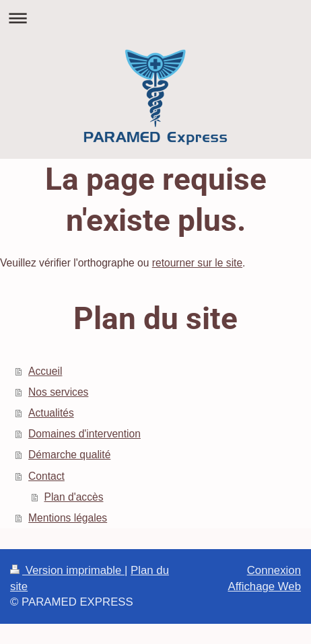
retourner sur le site (197, 263)
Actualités (51, 413)
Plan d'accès (74, 497)
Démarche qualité (69, 455)
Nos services (58, 392)
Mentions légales (68, 518)
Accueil (45, 371)
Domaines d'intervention (84, 434)
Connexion (274, 570)
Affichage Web (264, 586)
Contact (46, 476)
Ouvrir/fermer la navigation (155, 18)
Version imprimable (67, 570)
